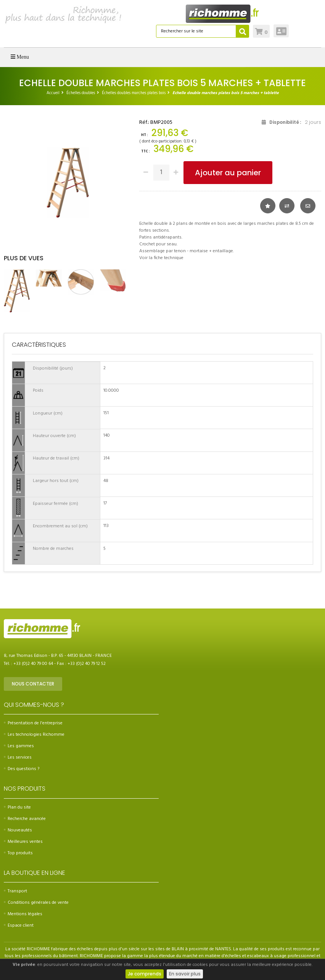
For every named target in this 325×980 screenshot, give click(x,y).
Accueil (53, 93)
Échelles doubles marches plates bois (134, 93)
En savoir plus (185, 974)
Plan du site (17, 807)
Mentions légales (23, 914)
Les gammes (19, 746)
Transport (15, 891)
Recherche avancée (25, 819)
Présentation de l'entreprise (33, 723)
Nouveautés (18, 830)
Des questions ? (22, 769)
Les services (18, 757)
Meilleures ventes (23, 842)
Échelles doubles (81, 93)
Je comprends (145, 974)
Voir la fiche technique (161, 258)
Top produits (18, 853)
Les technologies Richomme (34, 735)
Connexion (281, 31)
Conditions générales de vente (36, 903)
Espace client (19, 926)
